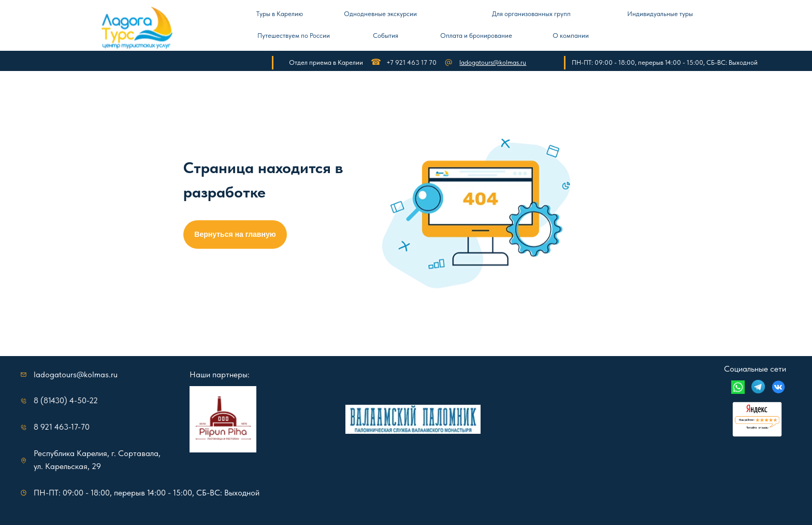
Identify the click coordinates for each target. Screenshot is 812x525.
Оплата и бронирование (476, 36)
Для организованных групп (531, 14)
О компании (571, 36)
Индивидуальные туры (660, 14)
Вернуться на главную (235, 234)
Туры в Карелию (280, 14)
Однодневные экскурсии (380, 14)
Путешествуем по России (294, 36)
